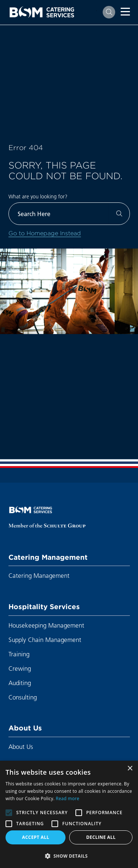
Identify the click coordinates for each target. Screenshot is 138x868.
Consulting (23, 697)
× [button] (130, 769)
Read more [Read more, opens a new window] (68, 798)
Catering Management (48, 557)
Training (19, 654)
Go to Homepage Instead (45, 233)
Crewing (20, 668)
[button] (69, 856)
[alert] (69, 814)
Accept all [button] (36, 837)
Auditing (20, 683)
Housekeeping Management (46, 625)
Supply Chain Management (45, 640)
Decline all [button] (101, 837)
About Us (25, 728)
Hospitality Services (44, 607)
